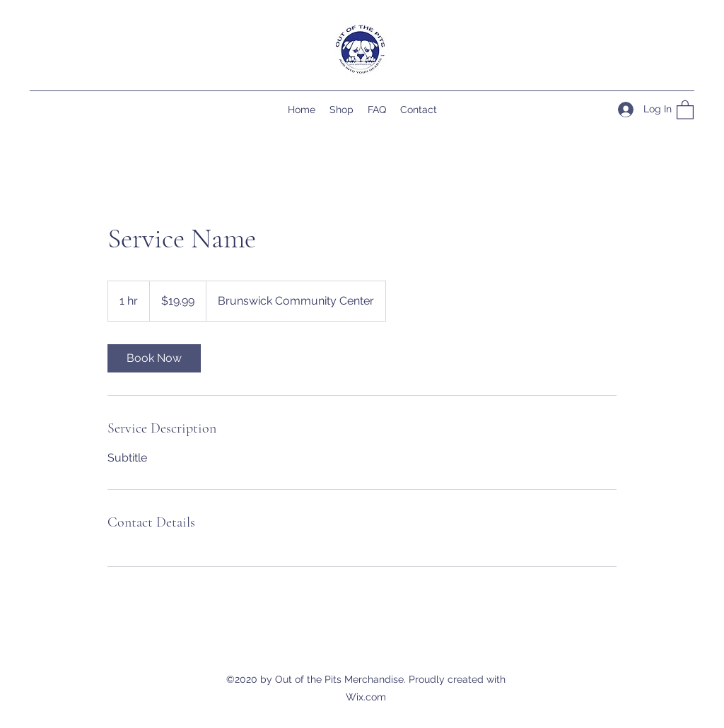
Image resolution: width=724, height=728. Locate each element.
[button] (685, 109)
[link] (154, 358)
